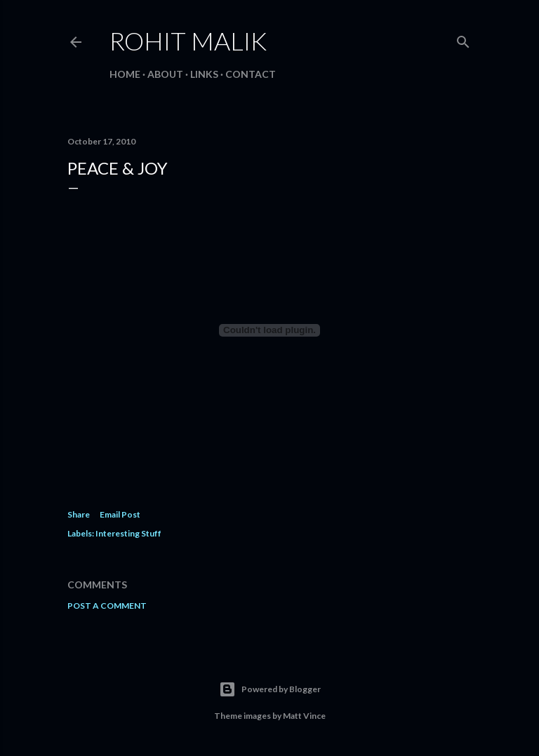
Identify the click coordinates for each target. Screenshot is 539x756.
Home (125, 74)
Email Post (120, 514)
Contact (251, 74)
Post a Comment (107, 606)
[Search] (463, 39)
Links (204, 74)
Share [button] (79, 514)
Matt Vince (304, 716)
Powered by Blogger (270, 689)
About (165, 74)
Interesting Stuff (128, 533)
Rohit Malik (188, 41)
